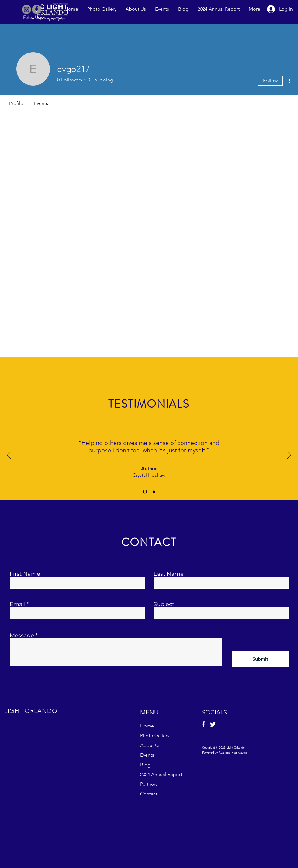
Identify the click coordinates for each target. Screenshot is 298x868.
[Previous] (9, 456)
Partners (149, 784)
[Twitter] (213, 724)
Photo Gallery (155, 736)
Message (22, 636)
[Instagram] (26, 9)
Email (18, 604)
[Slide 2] (154, 492)
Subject (164, 604)
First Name (25, 574)
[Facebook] (36, 9)
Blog (145, 765)
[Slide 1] (145, 492)
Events (147, 755)
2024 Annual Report (161, 774)
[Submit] (260, 659)
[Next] (289, 456)
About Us (150, 745)
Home (147, 726)
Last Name (169, 574)
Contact (149, 794)
